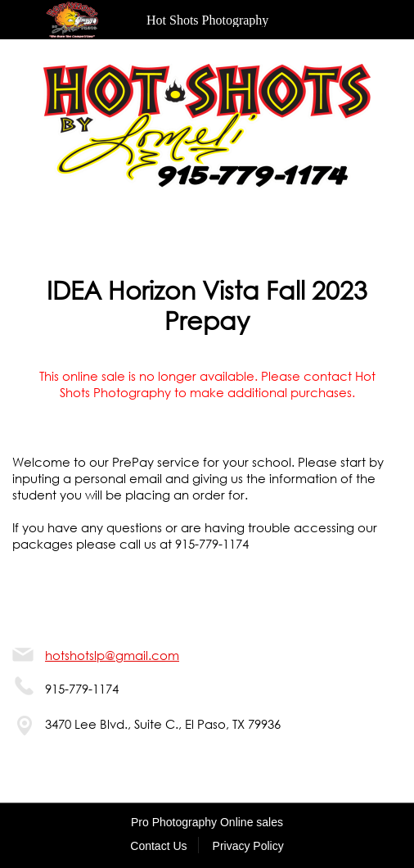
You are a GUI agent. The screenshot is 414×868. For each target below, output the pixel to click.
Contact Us (158, 846)
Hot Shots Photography (207, 20)
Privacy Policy (248, 846)
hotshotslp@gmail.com (112, 655)
